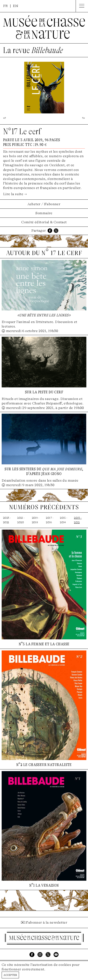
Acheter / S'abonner (44, 204)
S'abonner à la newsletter (46, 922)
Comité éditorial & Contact (44, 222)
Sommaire (44, 213)
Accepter (10, 975)
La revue (33, 50)
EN (16, 6)
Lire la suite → (15, 194)
